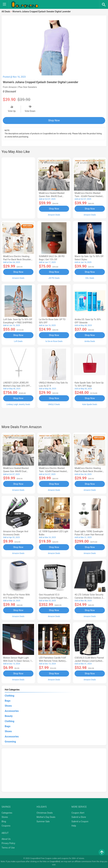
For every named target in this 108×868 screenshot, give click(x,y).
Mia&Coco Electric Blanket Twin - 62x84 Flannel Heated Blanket (88, 196)
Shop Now (54, 120)
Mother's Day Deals (46, 817)
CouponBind (55, 861)
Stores (5, 817)
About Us (6, 839)
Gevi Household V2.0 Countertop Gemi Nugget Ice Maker (53, 597)
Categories (7, 812)
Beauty (9, 716)
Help (74, 826)
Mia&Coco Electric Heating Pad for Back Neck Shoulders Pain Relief (18, 259)
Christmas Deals (45, 812)
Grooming (10, 741)
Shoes (8, 706)
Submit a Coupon (80, 821)
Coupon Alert (78, 812)
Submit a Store (79, 817)
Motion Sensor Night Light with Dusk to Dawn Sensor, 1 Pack (17, 661)
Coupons (6, 826)
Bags (8, 701)
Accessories (12, 711)
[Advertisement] (18, 187)
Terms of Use (8, 847)
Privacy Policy (8, 843)
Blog (4, 821)
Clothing (9, 695)
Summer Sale (43, 821)
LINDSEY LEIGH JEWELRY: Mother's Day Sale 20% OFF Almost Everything (16, 386)
